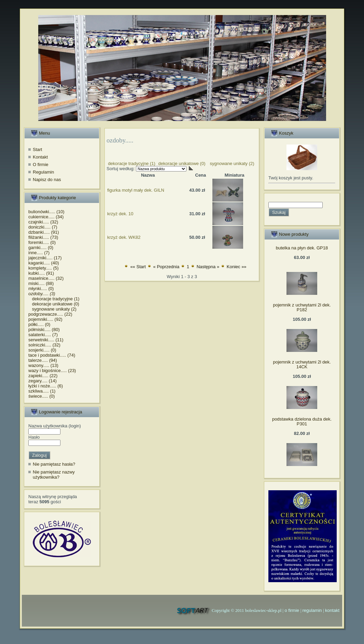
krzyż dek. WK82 (124, 237)
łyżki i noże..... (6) (46, 386)
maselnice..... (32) (46, 278)
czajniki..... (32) (43, 222)
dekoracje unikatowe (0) (54, 304)
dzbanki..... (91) (44, 232)
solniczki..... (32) (44, 345)
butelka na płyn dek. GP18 (302, 248)
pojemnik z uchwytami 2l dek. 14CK (302, 364)
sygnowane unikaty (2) (52, 309)
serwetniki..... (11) (46, 340)
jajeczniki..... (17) (45, 258)
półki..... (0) (39, 324)
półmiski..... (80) (44, 330)
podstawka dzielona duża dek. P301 (302, 421)
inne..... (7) (39, 253)
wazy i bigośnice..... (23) (52, 371)
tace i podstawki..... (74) (52, 355)
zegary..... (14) (43, 381)
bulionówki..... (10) (46, 212)
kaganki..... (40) (44, 263)
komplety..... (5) (44, 268)
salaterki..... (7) (43, 335)
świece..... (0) (41, 396)
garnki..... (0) (41, 248)
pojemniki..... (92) (45, 319)
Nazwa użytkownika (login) (55, 426)
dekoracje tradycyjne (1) (54, 299)
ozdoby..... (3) (42, 294)
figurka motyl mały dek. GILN (136, 190)
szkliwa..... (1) (42, 391)
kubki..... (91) (41, 273)
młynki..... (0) (41, 289)
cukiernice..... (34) (46, 217)
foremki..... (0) (42, 242)
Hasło (34, 437)
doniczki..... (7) (43, 227)
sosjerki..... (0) (42, 350)
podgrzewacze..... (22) (50, 314)
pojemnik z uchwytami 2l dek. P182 (302, 307)
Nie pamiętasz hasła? (54, 464)
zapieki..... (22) (43, 376)
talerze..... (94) (43, 360)
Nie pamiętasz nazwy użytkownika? (54, 475)
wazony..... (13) (43, 365)
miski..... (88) (41, 283)
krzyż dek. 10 (120, 214)
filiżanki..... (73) (43, 237)
